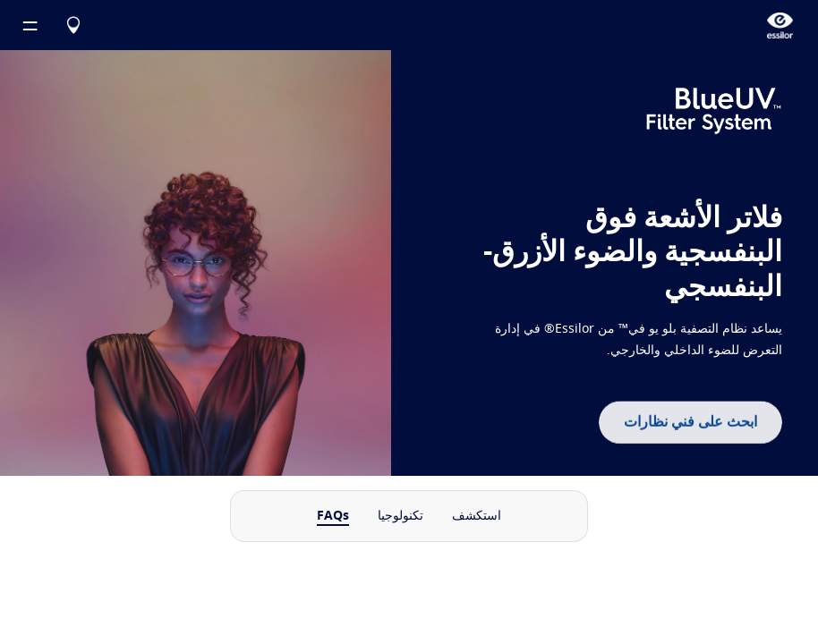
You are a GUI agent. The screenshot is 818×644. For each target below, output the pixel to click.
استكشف (477, 516)
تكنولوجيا (400, 516)
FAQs (333, 516)
